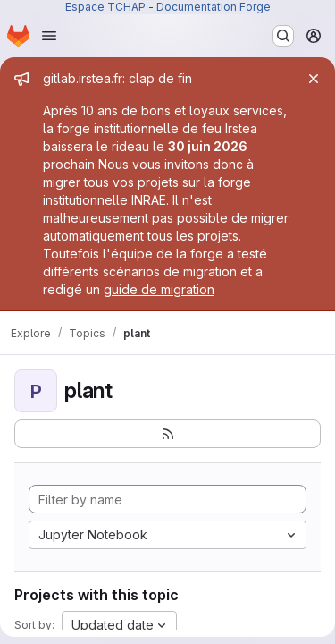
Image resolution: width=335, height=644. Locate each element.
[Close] (314, 79)
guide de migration (159, 289)
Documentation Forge (214, 7)
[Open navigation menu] (49, 36)
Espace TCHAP (105, 7)
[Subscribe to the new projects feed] (167, 434)
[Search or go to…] (283, 36)
